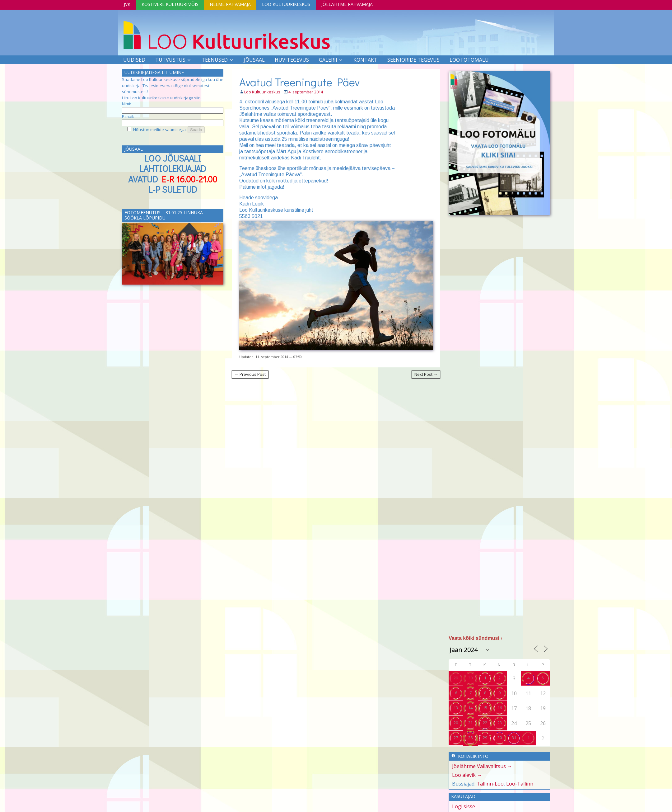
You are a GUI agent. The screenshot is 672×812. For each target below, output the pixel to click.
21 (470, 723)
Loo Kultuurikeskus (286, 4)
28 (470, 738)
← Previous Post (250, 374)
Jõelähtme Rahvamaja (347, 4)
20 (456, 723)
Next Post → (426, 374)
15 (485, 708)
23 (500, 723)
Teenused (215, 60)
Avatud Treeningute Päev (299, 82)
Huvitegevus (292, 60)
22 (485, 723)
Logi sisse (464, 806)
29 (456, 678)
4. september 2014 (306, 92)
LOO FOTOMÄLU (469, 60)
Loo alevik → (467, 775)
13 (456, 708)
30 (470, 678)
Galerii (328, 60)
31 (514, 738)
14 (470, 708)
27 (456, 738)
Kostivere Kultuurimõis (170, 4)
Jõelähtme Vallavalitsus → (482, 766)
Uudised (134, 60)
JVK (127, 4)
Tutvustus (170, 60)
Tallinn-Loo (490, 784)
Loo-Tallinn (520, 784)
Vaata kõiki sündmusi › (476, 638)
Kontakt (365, 60)
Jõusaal (254, 60)
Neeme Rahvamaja (230, 4)
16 (500, 708)
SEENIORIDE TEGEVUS (413, 60)
